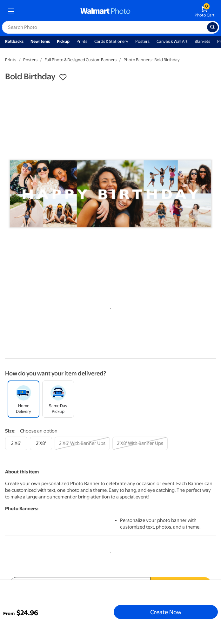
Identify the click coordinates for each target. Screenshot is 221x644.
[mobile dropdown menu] (11, 11)
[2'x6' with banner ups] (82, 443)
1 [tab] (109, 307)
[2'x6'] (16, 443)
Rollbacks (14, 41)
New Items (40, 41)
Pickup (63, 41)
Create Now (166, 612)
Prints (82, 41)
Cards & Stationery (111, 41)
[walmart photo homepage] (105, 11)
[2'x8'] (41, 443)
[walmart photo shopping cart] (205, 11)
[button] (63, 77)
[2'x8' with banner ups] (140, 443)
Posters (142, 41)
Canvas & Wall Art (172, 41)
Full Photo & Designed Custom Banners (80, 60)
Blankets (202, 41)
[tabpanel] (110, 194)
